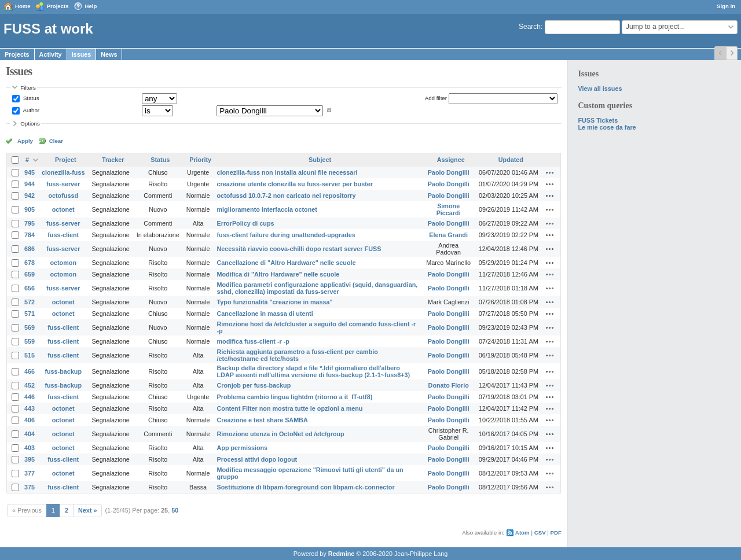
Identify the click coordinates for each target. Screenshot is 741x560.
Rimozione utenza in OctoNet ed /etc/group (281, 434)
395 (30, 459)
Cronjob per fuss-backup (254, 385)
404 (30, 434)
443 (30, 408)
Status (30, 98)
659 (30, 274)
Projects (58, 6)
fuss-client (63, 235)
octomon (63, 263)
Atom (522, 533)
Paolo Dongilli (449, 172)
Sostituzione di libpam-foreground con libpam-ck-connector (306, 487)
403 (30, 448)
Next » (87, 510)
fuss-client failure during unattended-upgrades (286, 235)
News (109, 54)
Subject (320, 160)
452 (30, 385)
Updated (511, 160)
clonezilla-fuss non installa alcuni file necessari (287, 172)
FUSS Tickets (598, 120)
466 (30, 371)
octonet (63, 209)
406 (30, 420)
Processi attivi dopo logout (257, 459)
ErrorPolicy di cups (246, 223)
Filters (28, 88)
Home (23, 6)
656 (30, 288)
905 (30, 209)
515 (30, 355)
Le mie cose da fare (607, 127)
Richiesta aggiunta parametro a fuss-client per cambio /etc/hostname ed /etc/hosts (298, 355)
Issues (82, 54)
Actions (550, 172)
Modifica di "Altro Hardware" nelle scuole (278, 274)
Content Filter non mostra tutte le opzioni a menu (290, 408)
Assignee (451, 160)
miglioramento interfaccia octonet (267, 209)
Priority (200, 160)
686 (30, 249)
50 (175, 510)
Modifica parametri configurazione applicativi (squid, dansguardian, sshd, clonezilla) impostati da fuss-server (318, 288)
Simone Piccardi (449, 209)
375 (30, 487)
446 (30, 397)
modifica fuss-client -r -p (253, 341)
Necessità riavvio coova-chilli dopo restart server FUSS (299, 249)
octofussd (63, 196)
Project (66, 160)
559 (30, 341)
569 (30, 327)
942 (30, 196)
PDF (556, 533)
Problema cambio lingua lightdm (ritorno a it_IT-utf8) (295, 397)
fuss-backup (63, 371)
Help (91, 6)
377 (30, 473)
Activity (51, 54)
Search (530, 27)
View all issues (600, 89)
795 (30, 223)
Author (30, 110)
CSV (540, 533)
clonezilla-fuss (63, 172)
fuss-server (63, 184)
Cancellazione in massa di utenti (265, 314)
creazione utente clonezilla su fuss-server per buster (295, 184)
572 (30, 302)
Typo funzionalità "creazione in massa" (275, 302)
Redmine (342, 554)
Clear (56, 141)
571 (30, 314)
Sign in (726, 6)
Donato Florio (449, 385)
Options (30, 124)
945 (30, 172)
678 (30, 263)
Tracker (113, 160)
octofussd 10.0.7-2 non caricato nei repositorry (287, 196)
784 (30, 235)
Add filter (436, 98)
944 (30, 184)
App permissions (243, 448)
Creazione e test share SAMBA (263, 420)
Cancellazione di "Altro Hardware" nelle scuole (287, 263)
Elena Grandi (448, 235)
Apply (25, 141)
